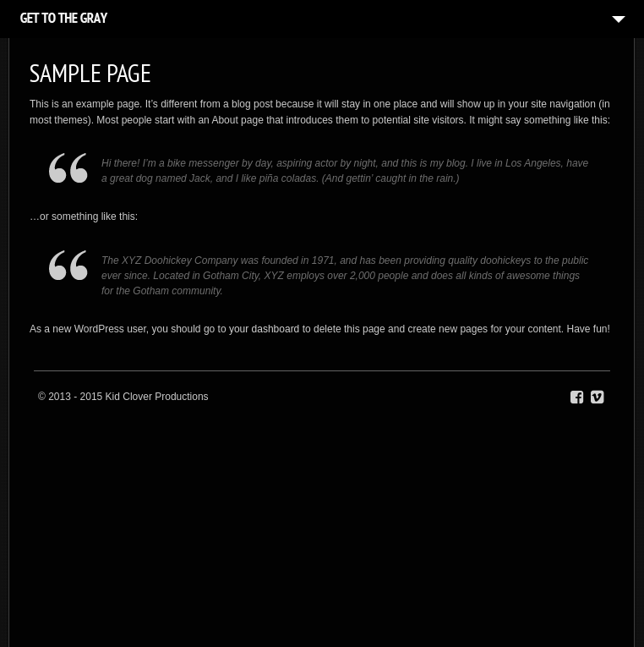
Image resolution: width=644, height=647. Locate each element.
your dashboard (264, 329)
